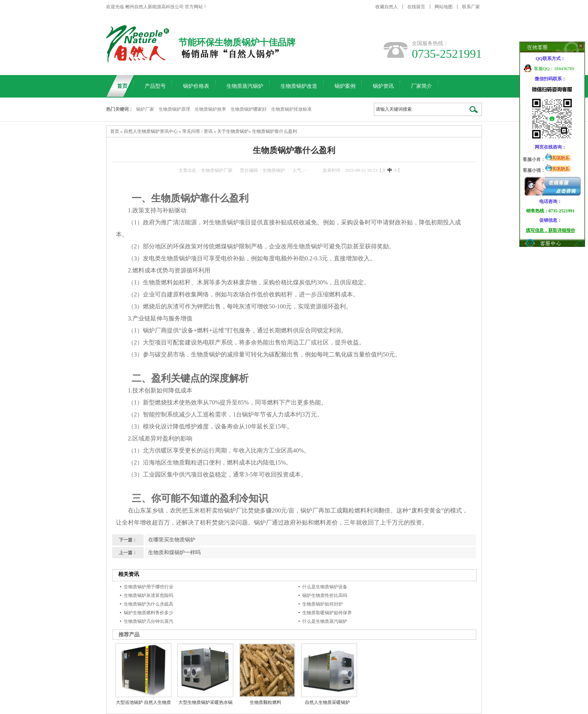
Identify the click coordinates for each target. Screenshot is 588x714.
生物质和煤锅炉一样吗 (174, 552)
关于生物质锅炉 (233, 131)
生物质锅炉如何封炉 (322, 604)
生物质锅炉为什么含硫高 (148, 604)
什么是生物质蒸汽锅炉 (325, 621)
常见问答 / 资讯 (197, 131)
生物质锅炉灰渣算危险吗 (148, 595)
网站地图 (444, 7)
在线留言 (416, 7)
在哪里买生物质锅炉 (172, 540)
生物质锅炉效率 (210, 109)
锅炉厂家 (145, 109)
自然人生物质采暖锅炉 (327, 702)
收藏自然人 (387, 7)
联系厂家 (471, 7)
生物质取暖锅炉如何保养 (327, 613)
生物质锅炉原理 (174, 109)
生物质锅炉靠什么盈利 (274, 131)
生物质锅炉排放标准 (291, 109)
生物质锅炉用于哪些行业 (148, 587)
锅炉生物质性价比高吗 (325, 595)
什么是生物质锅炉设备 (325, 587)
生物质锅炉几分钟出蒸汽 (148, 621)
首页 (115, 131)
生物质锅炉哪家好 (249, 109)
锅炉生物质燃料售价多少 (148, 613)
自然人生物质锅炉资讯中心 (151, 131)
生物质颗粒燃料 (265, 702)
